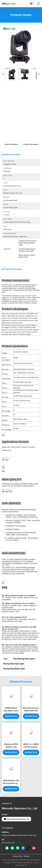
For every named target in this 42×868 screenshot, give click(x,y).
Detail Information (11, 144)
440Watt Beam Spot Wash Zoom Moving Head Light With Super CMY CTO (11, 710)
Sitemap (26, 856)
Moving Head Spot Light (14, 664)
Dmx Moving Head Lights (24, 659)
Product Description (31, 144)
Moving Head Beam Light (14, 669)
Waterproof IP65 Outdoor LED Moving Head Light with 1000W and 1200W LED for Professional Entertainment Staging (11, 746)
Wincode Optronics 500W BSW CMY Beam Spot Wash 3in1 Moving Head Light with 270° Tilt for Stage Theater (31, 710)
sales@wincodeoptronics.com (16, 819)
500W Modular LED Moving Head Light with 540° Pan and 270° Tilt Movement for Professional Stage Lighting (11, 782)
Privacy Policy (18, 856)
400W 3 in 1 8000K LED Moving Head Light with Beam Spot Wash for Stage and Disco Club (31, 746)
